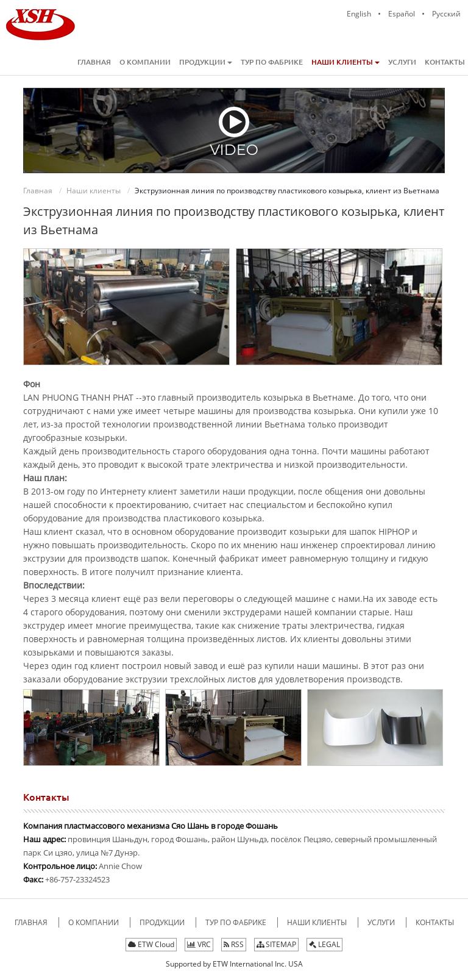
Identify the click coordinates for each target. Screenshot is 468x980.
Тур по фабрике (272, 62)
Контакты (445, 62)
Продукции (163, 922)
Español (402, 14)
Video (234, 132)
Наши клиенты (94, 191)
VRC (199, 944)
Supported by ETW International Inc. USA (234, 964)
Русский (446, 14)
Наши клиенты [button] (346, 62)
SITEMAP (276, 944)
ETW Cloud (151, 944)
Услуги (402, 62)
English (359, 14)
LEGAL (324, 944)
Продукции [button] (206, 62)
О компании (145, 62)
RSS (234, 944)
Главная (94, 62)
